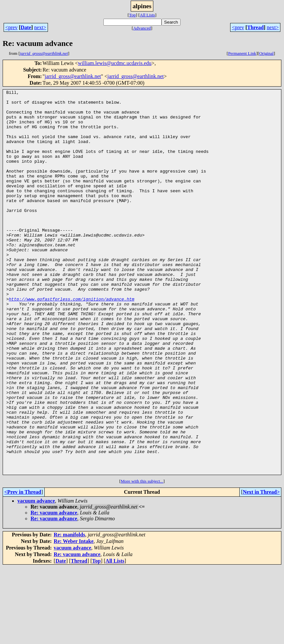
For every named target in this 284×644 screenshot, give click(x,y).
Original (266, 53)
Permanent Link (242, 53)
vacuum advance (36, 578)
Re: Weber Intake (74, 618)
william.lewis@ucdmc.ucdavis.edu (115, 63)
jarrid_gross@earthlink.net (73, 76)
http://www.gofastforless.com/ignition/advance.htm (72, 341)
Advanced (142, 28)
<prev (11, 27)
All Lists (147, 15)
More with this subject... (142, 558)
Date (26, 27)
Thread (255, 27)
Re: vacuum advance (54, 589)
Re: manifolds (70, 611)
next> (40, 27)
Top (132, 15)
